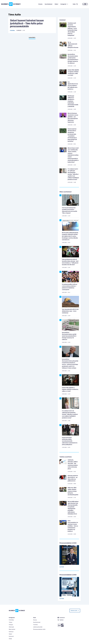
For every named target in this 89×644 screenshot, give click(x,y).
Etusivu (40, 4)
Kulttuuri (11, 632)
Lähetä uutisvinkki (38, 627)
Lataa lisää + (32, 37)
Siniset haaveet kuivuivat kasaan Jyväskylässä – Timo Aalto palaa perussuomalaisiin (27, 23)
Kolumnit (11, 636)
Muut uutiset (12, 629)
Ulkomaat (11, 627)
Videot (56, 4)
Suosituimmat (49, 4)
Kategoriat (64, 4)
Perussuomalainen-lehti (39, 629)
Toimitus (35, 625)
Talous (11, 622)
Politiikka (12, 31)
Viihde (10, 639)
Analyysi (11, 625)
